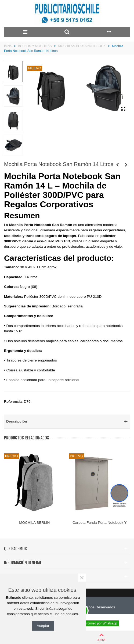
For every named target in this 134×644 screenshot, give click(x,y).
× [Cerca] (82, 578)
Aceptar (43, 626)
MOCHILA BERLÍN (34, 523)
